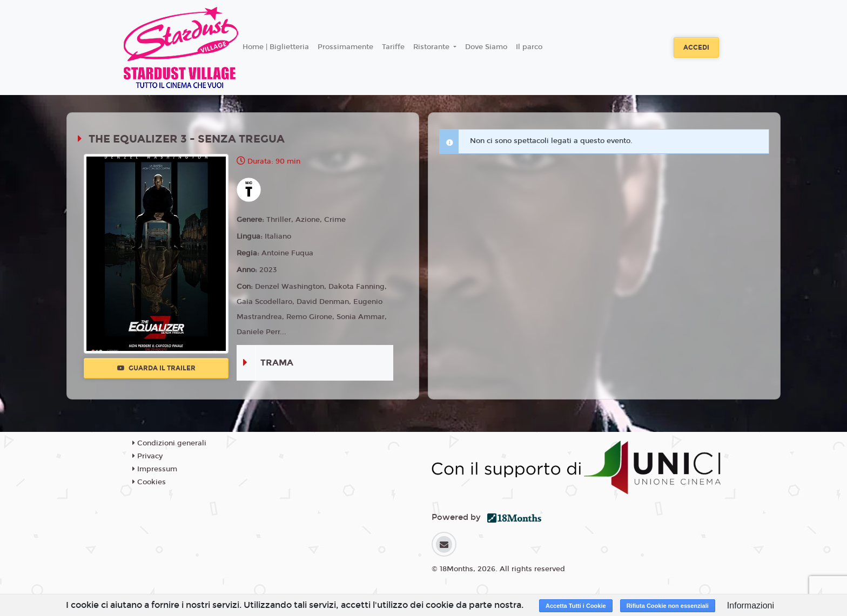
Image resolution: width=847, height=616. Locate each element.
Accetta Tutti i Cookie (576, 606)
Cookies (149, 482)
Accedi (696, 48)
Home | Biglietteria (276, 47)
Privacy (147, 456)
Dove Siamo (486, 47)
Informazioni (751, 605)
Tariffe (393, 47)
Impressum (155, 469)
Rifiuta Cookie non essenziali (668, 606)
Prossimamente (345, 47)
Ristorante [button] (432, 47)
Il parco (529, 47)
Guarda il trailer (156, 368)
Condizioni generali (169, 443)
